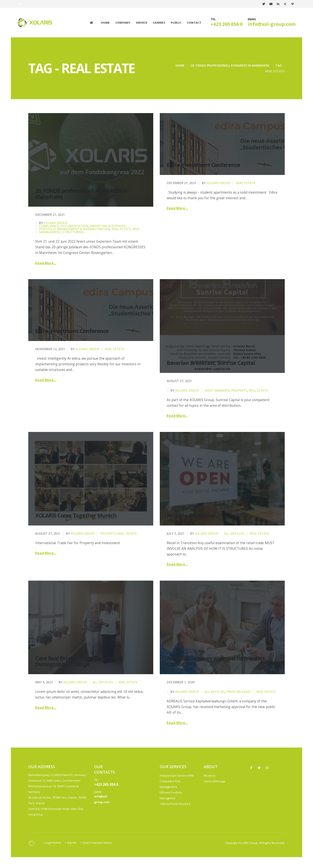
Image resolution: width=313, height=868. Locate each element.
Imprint (72, 843)
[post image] (91, 160)
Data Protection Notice (97, 843)
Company (123, 23)
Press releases (239, 692)
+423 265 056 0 (227, 24)
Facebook (251, 768)
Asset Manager (217, 390)
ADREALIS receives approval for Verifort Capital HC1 (216, 661)
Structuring (73, 232)
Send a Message (215, 781)
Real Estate (121, 229)
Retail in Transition (191, 515)
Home (105, 23)
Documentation (74, 226)
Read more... (46, 263)
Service (142, 23)
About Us (210, 776)
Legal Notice (53, 843)
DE (20, 4)
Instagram (267, 768)
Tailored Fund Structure (175, 804)
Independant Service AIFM (177, 776)
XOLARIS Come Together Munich (76, 515)
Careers (159, 23)
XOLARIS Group (56, 223)
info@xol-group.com (272, 24)
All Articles (234, 533)
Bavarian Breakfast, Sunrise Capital (211, 363)
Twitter (259, 768)
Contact (194, 23)
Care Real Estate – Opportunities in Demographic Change (79, 661)
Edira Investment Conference (203, 165)
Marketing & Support (108, 226)
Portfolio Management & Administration (74, 229)
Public (176, 23)
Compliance (49, 226)
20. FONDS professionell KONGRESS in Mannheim (81, 194)
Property (239, 390)
